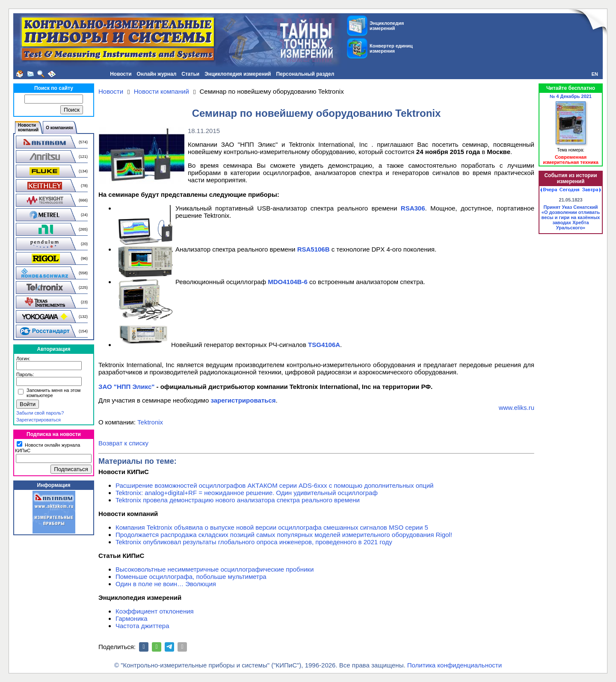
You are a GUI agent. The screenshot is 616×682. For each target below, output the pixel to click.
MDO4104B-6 (288, 282)
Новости (121, 74)
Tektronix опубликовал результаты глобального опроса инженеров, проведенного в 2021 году (254, 542)
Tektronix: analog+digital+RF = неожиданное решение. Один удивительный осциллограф (247, 493)
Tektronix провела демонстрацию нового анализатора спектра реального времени (238, 500)
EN (595, 74)
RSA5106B (314, 249)
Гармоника (132, 618)
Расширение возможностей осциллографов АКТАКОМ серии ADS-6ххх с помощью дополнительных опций (274, 485)
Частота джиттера (142, 626)
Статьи (190, 74)
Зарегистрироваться (38, 420)
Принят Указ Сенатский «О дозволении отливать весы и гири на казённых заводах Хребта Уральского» (571, 217)
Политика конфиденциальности (455, 665)
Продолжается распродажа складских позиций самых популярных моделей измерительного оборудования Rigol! (284, 535)
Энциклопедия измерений (238, 74)
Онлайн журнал (157, 74)
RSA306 (413, 208)
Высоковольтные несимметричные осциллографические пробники (215, 569)
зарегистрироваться (243, 400)
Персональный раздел (305, 74)
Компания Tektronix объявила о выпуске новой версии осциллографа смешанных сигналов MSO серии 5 (272, 527)
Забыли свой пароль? (40, 413)
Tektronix (150, 422)
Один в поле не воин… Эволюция (166, 584)
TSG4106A (324, 345)
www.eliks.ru (517, 408)
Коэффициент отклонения (155, 611)
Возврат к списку (123, 443)
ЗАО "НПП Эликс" (126, 387)
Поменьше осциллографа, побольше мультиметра (191, 577)
